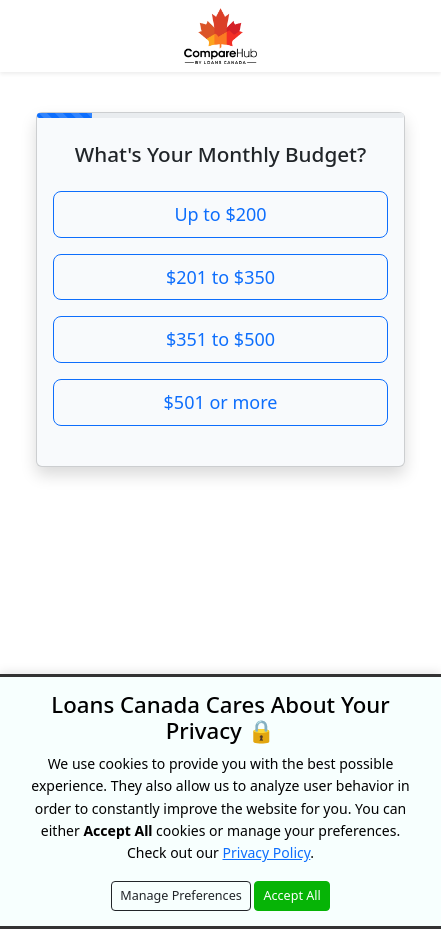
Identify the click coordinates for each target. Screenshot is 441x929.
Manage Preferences (181, 895)
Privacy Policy (267, 852)
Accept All (291, 895)
